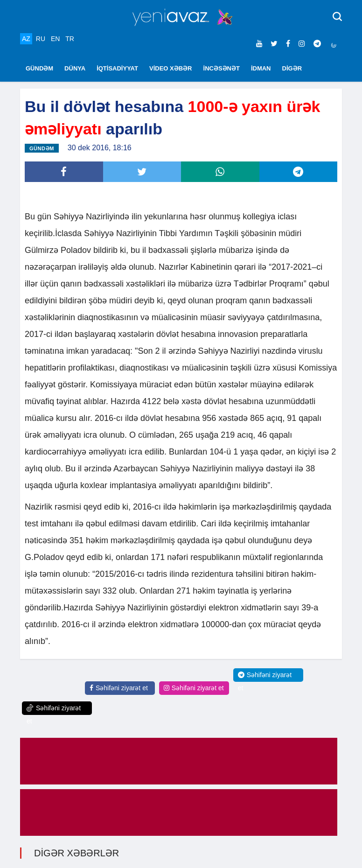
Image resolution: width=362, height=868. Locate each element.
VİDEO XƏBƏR (171, 68)
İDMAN (261, 68)
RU (41, 39)
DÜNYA (75, 68)
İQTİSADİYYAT (117, 68)
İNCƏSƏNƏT (222, 68)
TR (70, 39)
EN (55, 39)
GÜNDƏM (39, 68)
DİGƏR (292, 68)
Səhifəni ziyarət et (119, 688)
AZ (26, 39)
